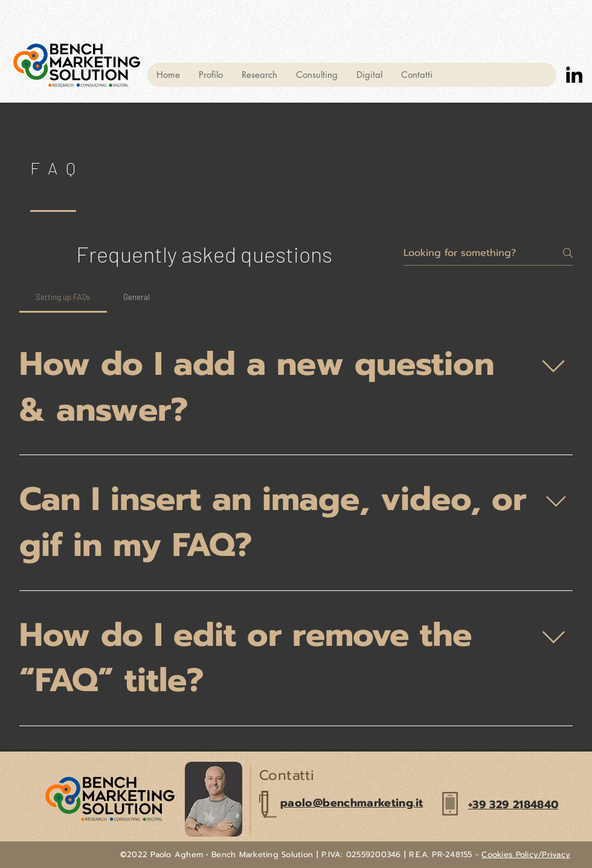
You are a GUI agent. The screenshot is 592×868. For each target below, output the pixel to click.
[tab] (63, 297)
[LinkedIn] (574, 75)
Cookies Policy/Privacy (526, 854)
